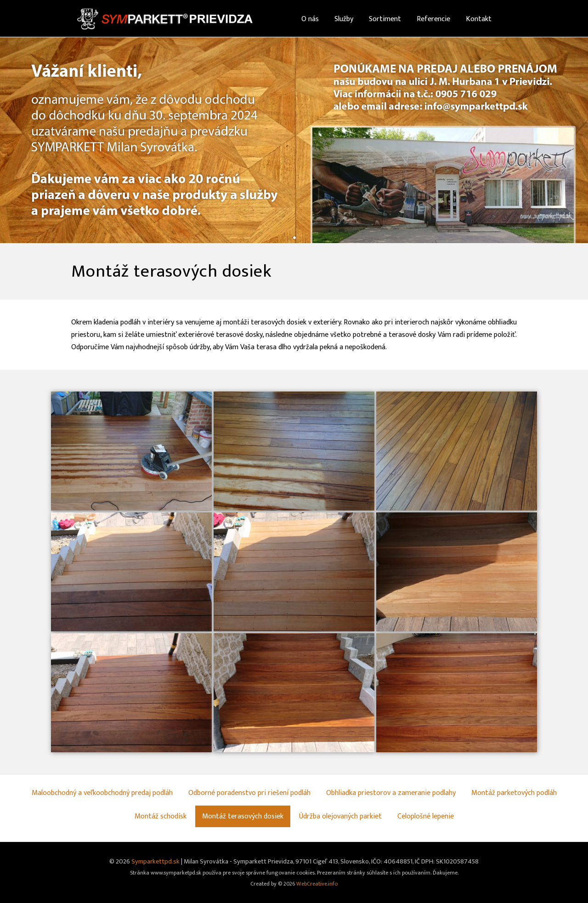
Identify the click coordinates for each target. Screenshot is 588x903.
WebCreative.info (317, 884)
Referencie (433, 19)
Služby (344, 19)
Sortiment (385, 19)
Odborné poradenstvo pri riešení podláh (249, 793)
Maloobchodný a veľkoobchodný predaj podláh (102, 793)
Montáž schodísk (161, 816)
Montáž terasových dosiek (243, 816)
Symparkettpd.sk (155, 862)
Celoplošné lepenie (426, 816)
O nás (310, 19)
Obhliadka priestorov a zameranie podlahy (391, 793)
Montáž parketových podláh (514, 793)
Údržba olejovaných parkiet (340, 816)
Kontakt (479, 19)
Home (279, 19)
